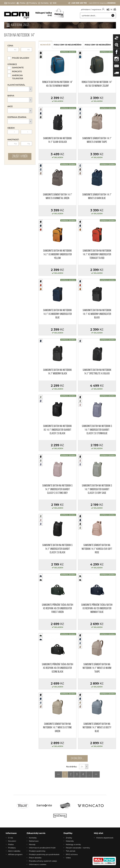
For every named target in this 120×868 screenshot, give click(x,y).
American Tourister (18, 77)
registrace (96, 9)
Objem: (11, 128)
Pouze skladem (21, 58)
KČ (108, 9)
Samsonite (18, 68)
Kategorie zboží (20, 25)
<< (58, 774)
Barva (11, 96)
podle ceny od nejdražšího (98, 45)
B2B (53, 3)
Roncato (17, 71)
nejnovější (45, 45)
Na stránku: (72, 767)
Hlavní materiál (16, 85)
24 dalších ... (77, 758)
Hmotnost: (13, 140)
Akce (10, 106)
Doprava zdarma (17, 117)
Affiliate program (15, 854)
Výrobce (12, 64)
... (89, 774)
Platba (21, 3)
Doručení (10, 3)
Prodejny (32, 3)
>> (96, 774)
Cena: (10, 46)
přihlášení (86, 9)
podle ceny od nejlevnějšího (68, 45)
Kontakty (43, 3)
